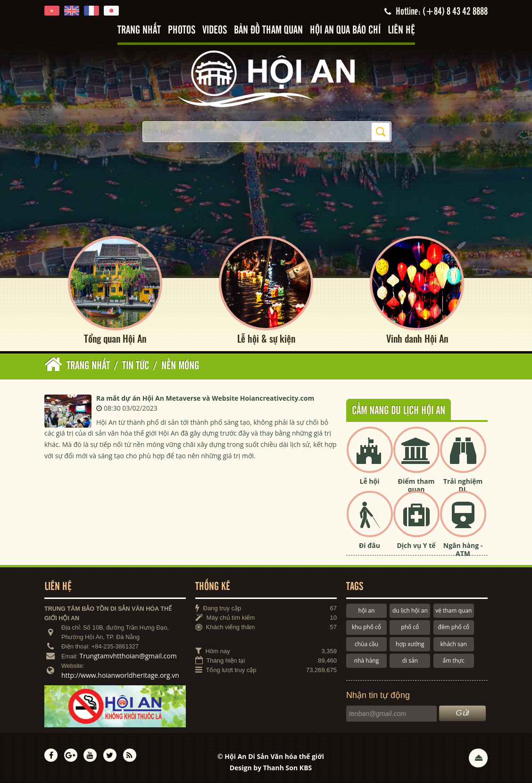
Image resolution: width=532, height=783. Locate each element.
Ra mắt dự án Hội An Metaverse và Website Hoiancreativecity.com (205, 398)
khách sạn (454, 644)
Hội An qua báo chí (345, 30)
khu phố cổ (366, 627)
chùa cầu (366, 644)
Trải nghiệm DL (463, 485)
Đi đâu (370, 545)
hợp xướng (410, 644)
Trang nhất (139, 30)
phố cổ (410, 627)
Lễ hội (370, 481)
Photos (182, 30)
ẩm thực (454, 661)
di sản (410, 661)
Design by (271, 768)
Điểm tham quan (416, 485)
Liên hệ (401, 30)
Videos (215, 30)
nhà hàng (366, 661)
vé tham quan (453, 610)
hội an (367, 610)
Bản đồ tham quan (268, 30)
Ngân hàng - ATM (463, 549)
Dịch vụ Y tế (416, 545)
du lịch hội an (410, 610)
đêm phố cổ (454, 627)
